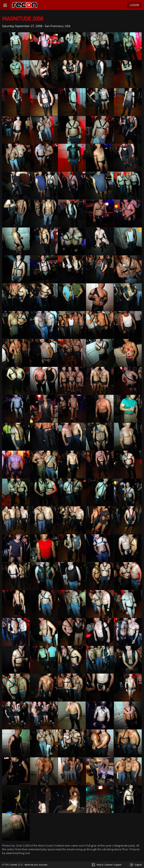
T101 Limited (11, 865)
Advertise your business (36, 865)
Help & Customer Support (109, 865)
